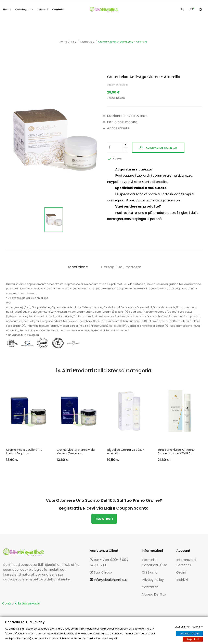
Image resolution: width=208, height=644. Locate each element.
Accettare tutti (189, 634)
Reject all (193, 639)
